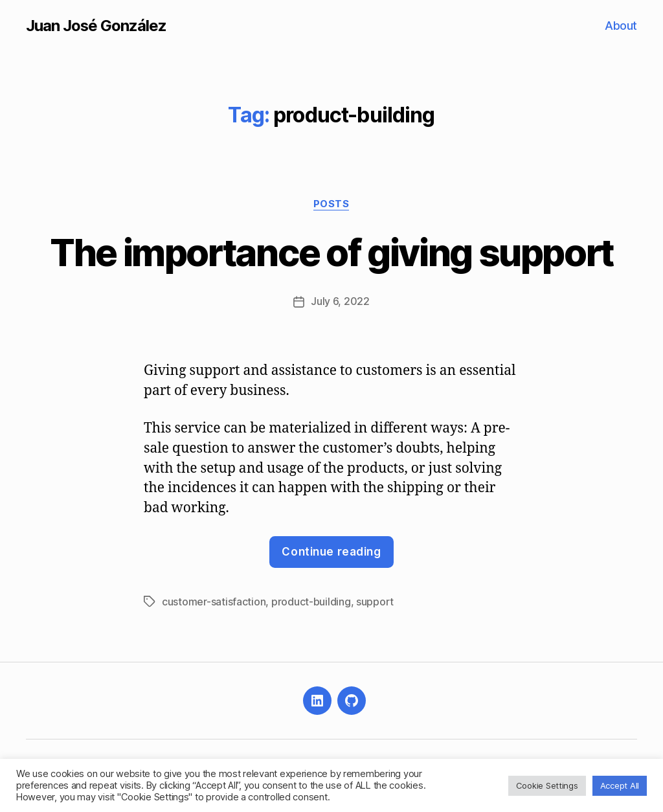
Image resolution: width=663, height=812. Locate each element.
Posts (331, 204)
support (375, 602)
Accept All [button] (620, 785)
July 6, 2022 (340, 302)
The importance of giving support (331, 253)
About (621, 26)
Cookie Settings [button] (547, 785)
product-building (311, 602)
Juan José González (96, 26)
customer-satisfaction (214, 602)
